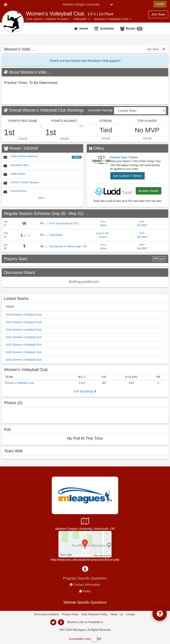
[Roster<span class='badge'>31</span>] (132, 28)
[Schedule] (105, 28)
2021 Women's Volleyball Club (24, 322)
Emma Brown (19, 191)
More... (42, 198)
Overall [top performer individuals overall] (147, 138)
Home (84, 28)
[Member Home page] (5, 4)
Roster (134, 29)
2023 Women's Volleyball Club (24, 345)
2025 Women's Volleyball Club (24, 337)
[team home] (82, 28)
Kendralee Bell (19, 165)
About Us (117, 614)
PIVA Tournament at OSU (62, 224)
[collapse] (164, 49)
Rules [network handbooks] (87, 591)
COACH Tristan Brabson (25, 182)
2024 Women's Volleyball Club (24, 360)
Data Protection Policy (95, 614)
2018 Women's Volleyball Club (24, 330)
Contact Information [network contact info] (87, 585)
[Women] (85, 370)
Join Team (153, 49)
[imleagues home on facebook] (61, 622)
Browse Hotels (149, 191)
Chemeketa (53, 235)
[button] (88, 19)
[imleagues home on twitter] (53, 622)
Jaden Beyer (18, 174)
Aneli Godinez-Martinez (24, 156)
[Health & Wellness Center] (85, 544)
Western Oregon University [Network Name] (81, 4)
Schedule (107, 28)
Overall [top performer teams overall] (23, 139)
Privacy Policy (70, 614)
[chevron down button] (112, 4)
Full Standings (85, 391)
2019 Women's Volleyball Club (24, 315)
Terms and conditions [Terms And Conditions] (46, 614)
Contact (130, 614)
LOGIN (160, 4)
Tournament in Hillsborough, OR (66, 246)
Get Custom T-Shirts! (127, 176)
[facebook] (113, 622)
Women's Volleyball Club (55, 14)
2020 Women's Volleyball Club (24, 352)
